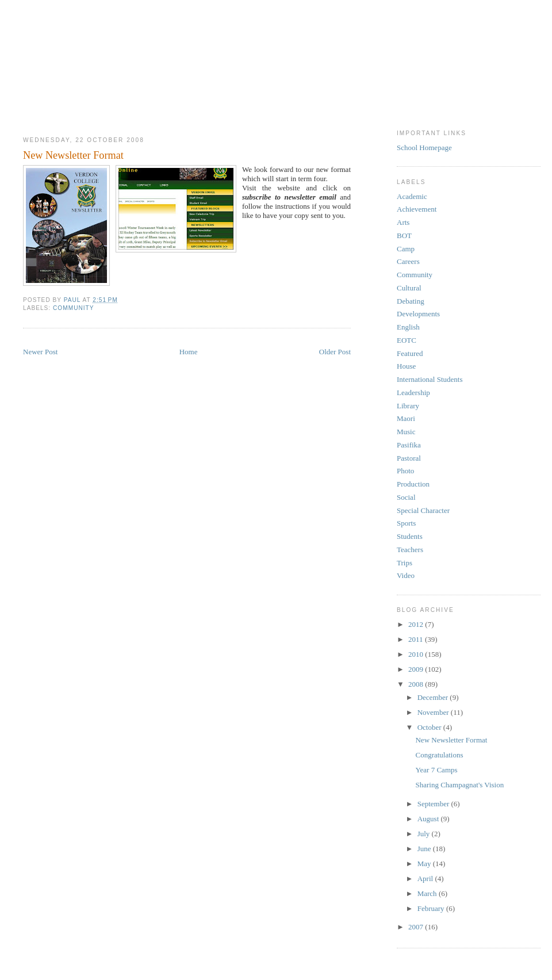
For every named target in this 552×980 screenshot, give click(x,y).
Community (74, 308)
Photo (405, 471)
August (429, 819)
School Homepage (424, 148)
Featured (410, 353)
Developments (418, 314)
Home (189, 352)
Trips (405, 563)
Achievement (417, 209)
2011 (417, 639)
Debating (411, 301)
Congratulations (439, 755)
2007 (417, 927)
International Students (430, 379)
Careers (408, 261)
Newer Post (40, 352)
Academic (412, 196)
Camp (406, 249)
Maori (406, 418)
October (430, 727)
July (425, 834)
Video (406, 575)
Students (410, 536)
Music (406, 432)
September (434, 804)
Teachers (410, 550)
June (425, 849)
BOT (404, 236)
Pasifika (409, 445)
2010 (417, 654)
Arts (403, 222)
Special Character (423, 510)
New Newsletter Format (451, 740)
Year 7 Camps (436, 770)
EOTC (407, 340)
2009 (417, 669)
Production (413, 484)
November (434, 712)
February (432, 908)
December (434, 697)
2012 (417, 624)
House (406, 366)
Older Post (335, 352)
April (426, 878)
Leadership (413, 393)
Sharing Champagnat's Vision (459, 785)
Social (406, 497)
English (408, 327)
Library (408, 406)
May (425, 864)
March (428, 893)
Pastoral (409, 458)
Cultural (409, 288)
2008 (417, 684)
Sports (406, 523)
